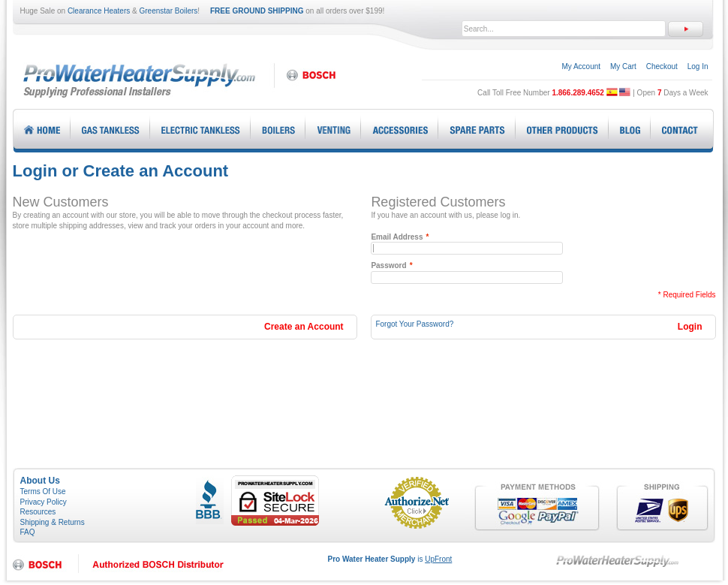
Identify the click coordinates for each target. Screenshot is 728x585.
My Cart (623, 66)
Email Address (397, 237)
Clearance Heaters (99, 11)
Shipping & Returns (53, 522)
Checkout (662, 66)
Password (388, 266)
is (390, 559)
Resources (38, 512)
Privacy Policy (44, 502)
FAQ (28, 532)
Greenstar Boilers (169, 11)
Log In (698, 66)
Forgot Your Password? (414, 324)
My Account (581, 66)
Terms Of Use (43, 492)
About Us (40, 481)
